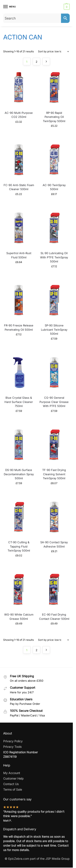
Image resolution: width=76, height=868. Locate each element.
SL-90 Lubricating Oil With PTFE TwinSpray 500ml (54, 257)
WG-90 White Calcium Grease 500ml (19, 617)
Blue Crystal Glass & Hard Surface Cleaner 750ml (19, 402)
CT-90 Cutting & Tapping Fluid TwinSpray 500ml (19, 546)
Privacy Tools (12, 747)
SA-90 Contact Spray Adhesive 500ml (54, 544)
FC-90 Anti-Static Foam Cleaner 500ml (19, 187)
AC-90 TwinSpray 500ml (54, 187)
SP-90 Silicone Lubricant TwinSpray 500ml (54, 330)
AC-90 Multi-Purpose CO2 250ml (19, 115)
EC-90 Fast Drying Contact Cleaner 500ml (54, 617)
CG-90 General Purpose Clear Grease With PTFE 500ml (54, 402)
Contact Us (11, 784)
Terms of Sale (13, 789)
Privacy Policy (13, 741)
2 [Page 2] (37, 62)
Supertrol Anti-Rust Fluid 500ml (19, 255)
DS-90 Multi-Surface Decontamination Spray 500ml (19, 474)
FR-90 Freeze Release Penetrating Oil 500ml (19, 327)
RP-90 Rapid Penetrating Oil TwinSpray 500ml (54, 117)
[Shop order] (54, 52)
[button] (66, 7)
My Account (12, 773)
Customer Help (13, 778)
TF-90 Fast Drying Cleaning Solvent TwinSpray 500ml (54, 474)
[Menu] (9, 7)
